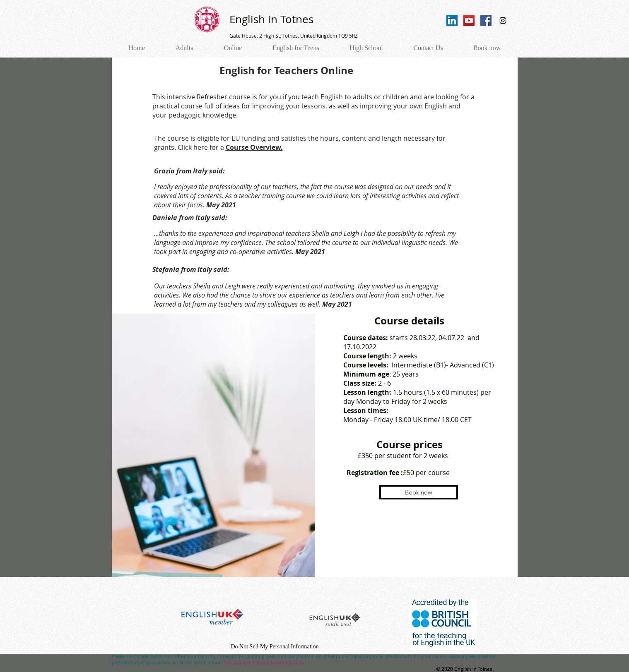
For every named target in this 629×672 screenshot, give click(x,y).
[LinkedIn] (452, 20)
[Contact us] (322, 584)
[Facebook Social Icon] (486, 20)
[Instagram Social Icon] (503, 20)
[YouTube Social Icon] (469, 20)
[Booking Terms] (199, 584)
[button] (419, 492)
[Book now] (422, 584)
